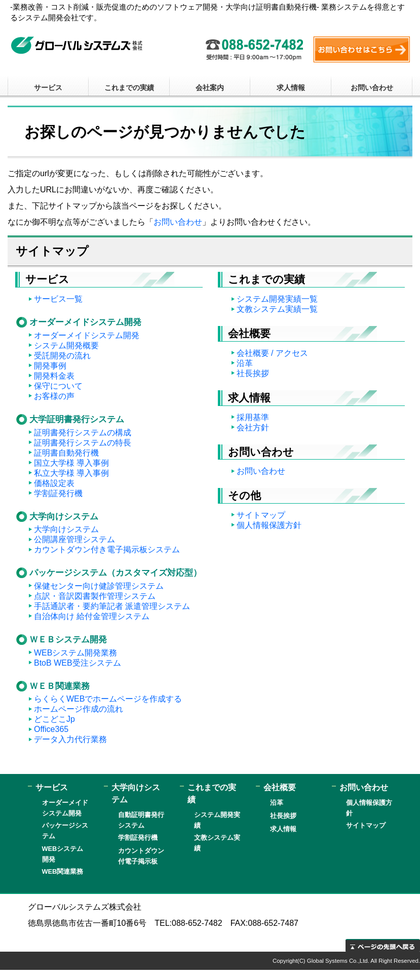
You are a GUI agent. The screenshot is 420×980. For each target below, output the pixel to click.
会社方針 (253, 427)
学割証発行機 (58, 493)
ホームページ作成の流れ (79, 709)
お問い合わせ (372, 88)
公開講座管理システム (74, 539)
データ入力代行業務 (70, 739)
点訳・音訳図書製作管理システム (95, 596)
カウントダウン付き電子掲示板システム (107, 549)
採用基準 (253, 417)
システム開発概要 (66, 345)
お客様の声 (54, 396)
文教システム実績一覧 (277, 309)
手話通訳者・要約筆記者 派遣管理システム (112, 606)
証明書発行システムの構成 (83, 433)
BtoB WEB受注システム (78, 663)
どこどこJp (54, 719)
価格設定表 (54, 483)
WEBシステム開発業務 (75, 653)
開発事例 (50, 366)
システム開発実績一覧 (277, 299)
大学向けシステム (66, 529)
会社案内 (210, 88)
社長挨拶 (253, 373)
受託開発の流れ (62, 356)
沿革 (245, 363)
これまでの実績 (129, 88)
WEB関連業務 (63, 871)
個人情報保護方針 (269, 525)
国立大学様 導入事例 (71, 463)
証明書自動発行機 (66, 453)
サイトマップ (261, 515)
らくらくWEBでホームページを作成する (108, 699)
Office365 (51, 729)
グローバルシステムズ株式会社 (77, 45)
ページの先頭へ (383, 945)
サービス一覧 (58, 299)
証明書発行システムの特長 (83, 443)
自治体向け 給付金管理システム (92, 616)
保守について (58, 386)
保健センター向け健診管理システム (99, 586)
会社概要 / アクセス (272, 353)
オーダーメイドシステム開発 (87, 335)
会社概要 (280, 787)
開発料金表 (54, 376)
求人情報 (291, 88)
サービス (48, 88)
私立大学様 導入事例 (71, 473)
